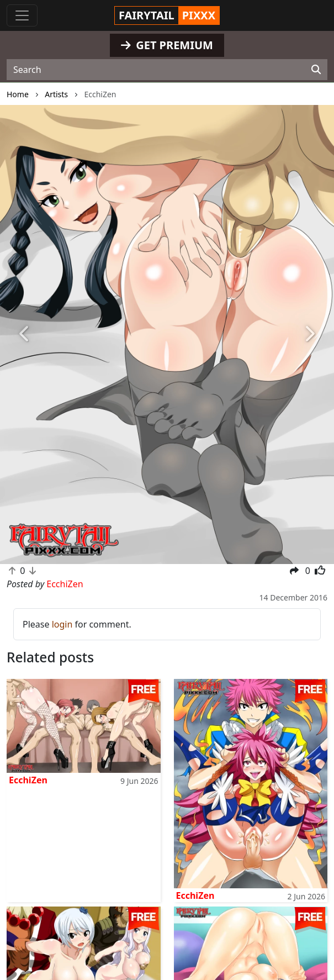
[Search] (316, 70)
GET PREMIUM (167, 45)
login (62, 624)
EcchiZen (28, 780)
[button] (25, 335)
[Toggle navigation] (22, 15)
